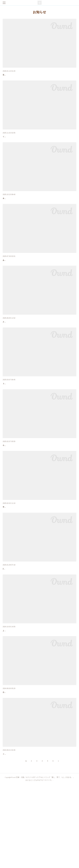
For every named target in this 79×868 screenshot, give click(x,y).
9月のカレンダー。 (11, 762)
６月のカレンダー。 (11, 350)
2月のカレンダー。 (11, 556)
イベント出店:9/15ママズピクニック (18, 831)
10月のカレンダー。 (11, 693)
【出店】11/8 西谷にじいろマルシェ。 (19, 144)
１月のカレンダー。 (11, 625)
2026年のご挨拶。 (10, 75)
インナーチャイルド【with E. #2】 (17, 212)
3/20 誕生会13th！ (11, 487)
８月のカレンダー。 (11, 281)
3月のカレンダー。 (11, 418)
